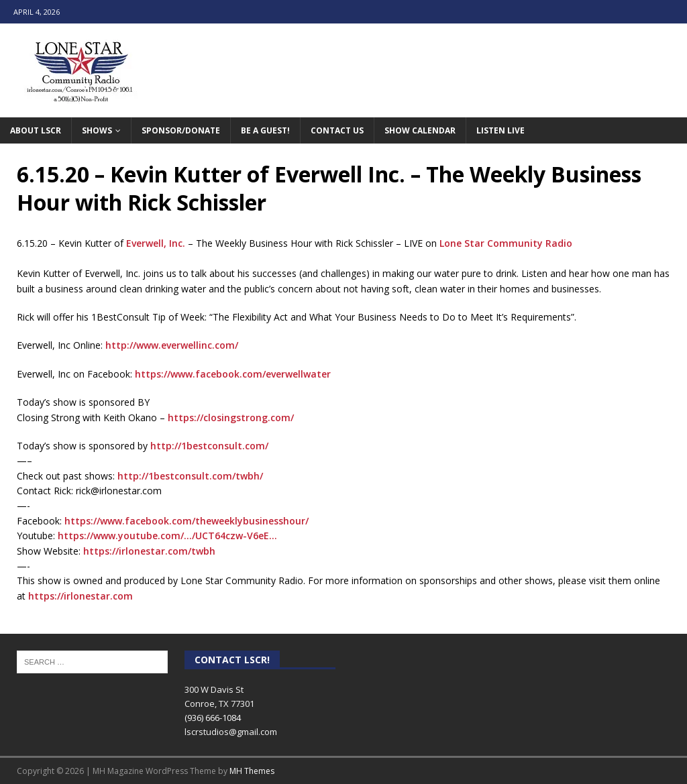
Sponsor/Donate (181, 130)
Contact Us (337, 130)
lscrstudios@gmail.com (231, 732)
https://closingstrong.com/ (231, 417)
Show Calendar (420, 130)
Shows (97, 130)
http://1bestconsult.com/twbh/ (190, 476)
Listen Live (500, 130)
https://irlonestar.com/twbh (149, 551)
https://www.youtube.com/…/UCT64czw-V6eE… (167, 536)
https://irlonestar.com (81, 596)
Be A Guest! (265, 130)
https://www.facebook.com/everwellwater (233, 374)
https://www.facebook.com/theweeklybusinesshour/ (187, 521)
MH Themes (252, 771)
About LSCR (36, 130)
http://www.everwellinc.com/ (172, 345)
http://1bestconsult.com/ (209, 446)
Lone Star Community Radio (506, 243)
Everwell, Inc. (156, 243)
